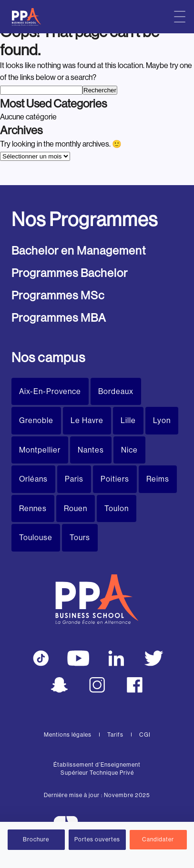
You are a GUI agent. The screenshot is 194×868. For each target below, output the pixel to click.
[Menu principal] (180, 17)
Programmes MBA (59, 318)
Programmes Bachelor (70, 273)
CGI (145, 735)
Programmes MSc (58, 295)
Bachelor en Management (79, 251)
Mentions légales (68, 735)
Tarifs (115, 735)
